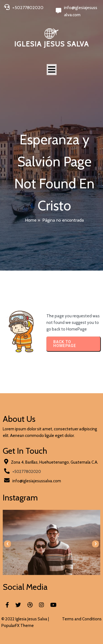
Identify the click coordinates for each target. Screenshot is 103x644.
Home (31, 220)
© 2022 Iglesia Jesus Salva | (25, 619)
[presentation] (8, 544)
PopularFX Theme (18, 626)
